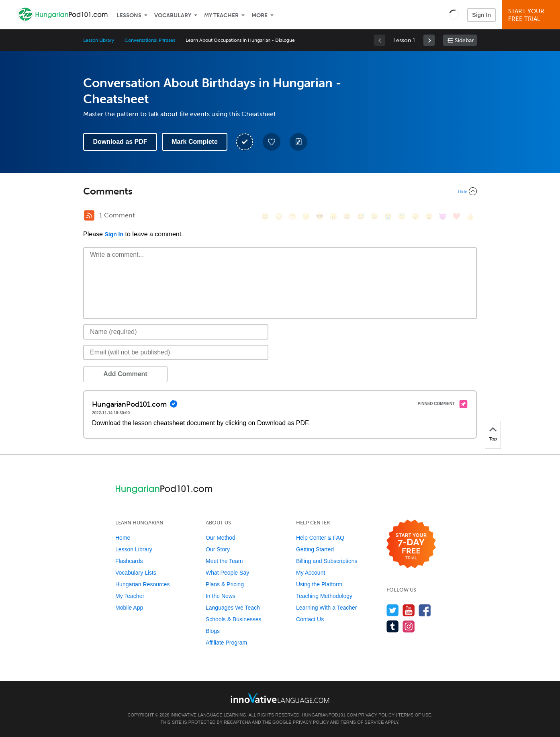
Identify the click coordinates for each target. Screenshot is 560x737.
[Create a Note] (298, 142)
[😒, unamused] (306, 216)
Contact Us (310, 619)
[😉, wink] (374, 216)
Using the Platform (319, 584)
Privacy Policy (376, 715)
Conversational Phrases (150, 40)
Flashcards (129, 561)
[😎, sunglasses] (320, 216)
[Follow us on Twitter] (393, 610)
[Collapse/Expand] (280, 191)
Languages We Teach (233, 608)
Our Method (221, 538)
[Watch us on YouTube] (409, 610)
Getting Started (315, 549)
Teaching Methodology (324, 596)
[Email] (176, 352)
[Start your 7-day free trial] (411, 544)
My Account (311, 573)
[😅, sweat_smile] (361, 216)
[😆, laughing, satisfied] (347, 216)
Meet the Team (224, 561)
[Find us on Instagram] (409, 626)
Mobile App (129, 608)
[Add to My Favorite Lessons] (272, 142)
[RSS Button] (89, 215)
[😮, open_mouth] (429, 216)
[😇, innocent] (402, 216)
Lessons (129, 15)
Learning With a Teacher (327, 608)
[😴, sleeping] (415, 216)
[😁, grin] (292, 216)
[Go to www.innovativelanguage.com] (280, 698)
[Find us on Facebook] (425, 610)
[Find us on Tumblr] (393, 626)
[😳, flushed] (279, 216)
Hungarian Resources (142, 584)
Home (123, 538)
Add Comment (125, 374)
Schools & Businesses (234, 619)
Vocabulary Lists (136, 573)
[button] (454, 14)
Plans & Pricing (225, 584)
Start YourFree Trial (532, 15)
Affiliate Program (226, 643)
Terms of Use (415, 715)
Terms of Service (362, 722)
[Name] (176, 332)
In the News (221, 596)
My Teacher (221, 15)
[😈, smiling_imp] (443, 216)
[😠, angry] (333, 216)
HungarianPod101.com (330, 715)
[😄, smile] (265, 216)
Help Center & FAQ (320, 538)
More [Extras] (260, 15)
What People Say (227, 573)
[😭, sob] (388, 216)
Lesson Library (99, 40)
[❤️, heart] (456, 216)
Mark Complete (195, 142)
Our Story (218, 549)
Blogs (213, 631)
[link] (429, 40)
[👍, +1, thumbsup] (470, 216)
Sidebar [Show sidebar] (464, 40)
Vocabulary (173, 15)
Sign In (481, 15)
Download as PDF (120, 142)
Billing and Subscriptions (327, 561)
